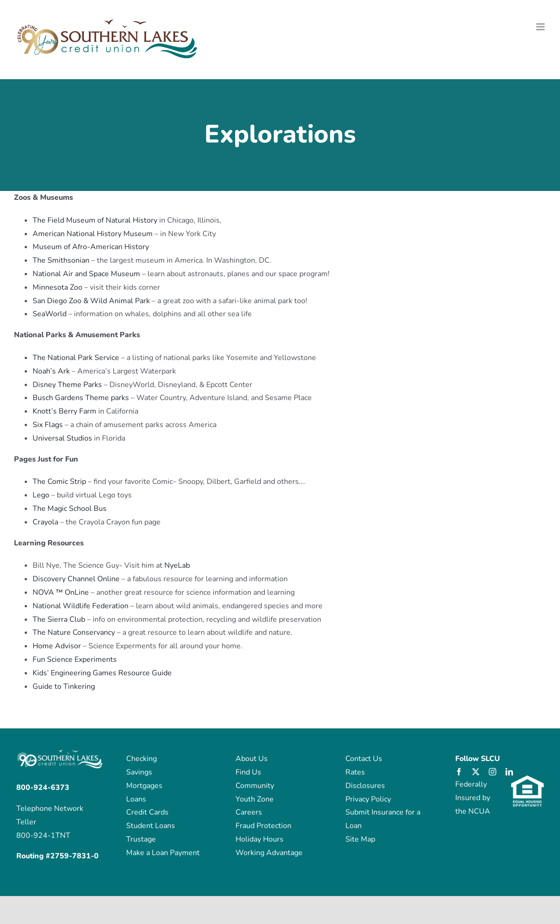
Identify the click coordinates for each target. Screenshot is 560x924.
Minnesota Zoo (57, 287)
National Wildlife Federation (81, 606)
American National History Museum (94, 234)
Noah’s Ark (51, 371)
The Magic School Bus (70, 509)
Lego (41, 495)
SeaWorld (50, 314)
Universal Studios (63, 438)
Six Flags (49, 425)
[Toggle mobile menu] (541, 27)
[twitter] (476, 772)
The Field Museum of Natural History (95, 220)
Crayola (45, 522)
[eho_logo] (527, 779)
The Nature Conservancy (75, 632)
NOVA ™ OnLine (61, 592)
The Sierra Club (60, 619)
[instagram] (493, 772)
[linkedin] (509, 772)
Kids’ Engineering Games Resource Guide (102, 673)
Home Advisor (57, 646)
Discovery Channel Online (76, 579)
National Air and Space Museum (86, 274)
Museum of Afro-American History (91, 247)
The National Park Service (76, 358)
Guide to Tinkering (64, 686)
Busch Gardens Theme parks (82, 398)
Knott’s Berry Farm (65, 411)
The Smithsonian (61, 260)
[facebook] (459, 772)
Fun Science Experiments (75, 659)
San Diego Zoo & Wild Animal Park (91, 301)
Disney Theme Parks (67, 385)
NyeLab (177, 565)
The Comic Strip (59, 482)
